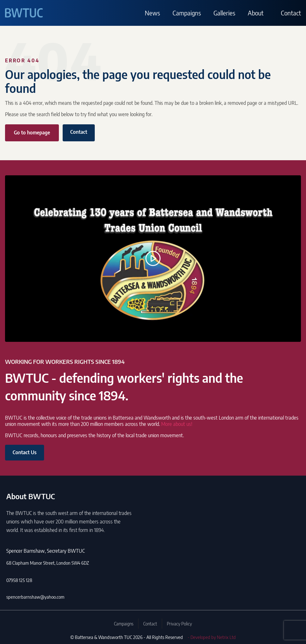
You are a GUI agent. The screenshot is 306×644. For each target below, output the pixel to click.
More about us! (177, 424)
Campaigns (187, 13)
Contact (291, 13)
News (152, 13)
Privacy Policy (179, 624)
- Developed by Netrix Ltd (212, 637)
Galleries (224, 13)
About (256, 13)
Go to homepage (32, 133)
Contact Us (25, 452)
